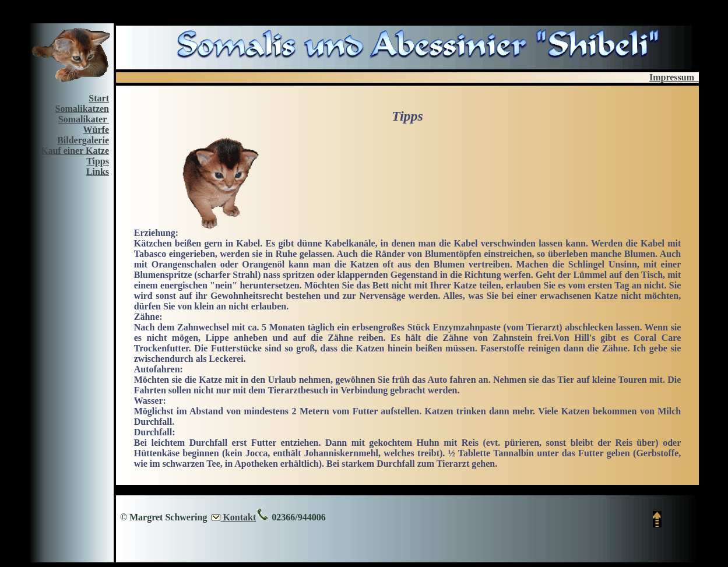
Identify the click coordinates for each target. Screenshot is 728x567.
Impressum (674, 77)
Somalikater (84, 119)
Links (98, 172)
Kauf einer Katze (75, 151)
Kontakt (238, 517)
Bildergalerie (83, 140)
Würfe (96, 130)
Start (99, 98)
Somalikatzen (82, 109)
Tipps (98, 161)
